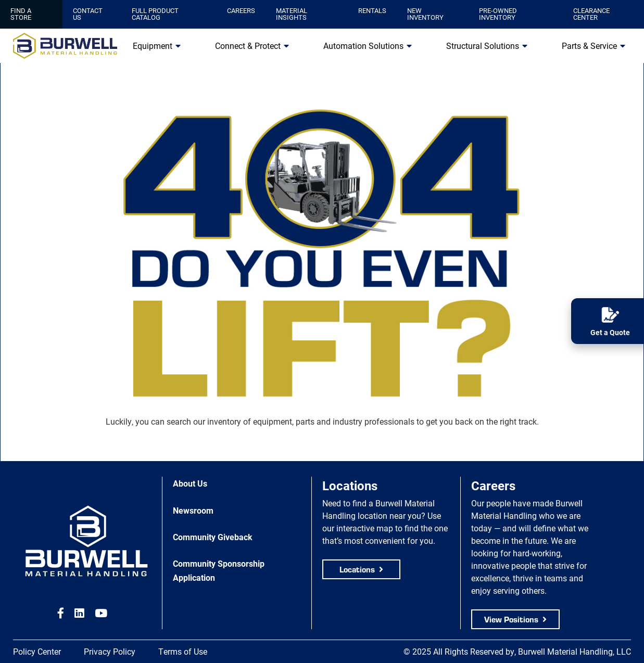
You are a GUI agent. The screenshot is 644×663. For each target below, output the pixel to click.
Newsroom (193, 510)
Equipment (153, 46)
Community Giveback (213, 537)
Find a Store (21, 14)
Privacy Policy (110, 651)
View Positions (511, 619)
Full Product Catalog (155, 14)
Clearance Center (591, 14)
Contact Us (88, 14)
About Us (190, 483)
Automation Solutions (363, 46)
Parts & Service (589, 46)
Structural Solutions (483, 46)
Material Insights (292, 14)
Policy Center (37, 651)
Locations (357, 569)
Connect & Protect (248, 46)
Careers (241, 10)
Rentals (372, 10)
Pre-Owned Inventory (498, 14)
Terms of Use (183, 651)
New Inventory (425, 14)
